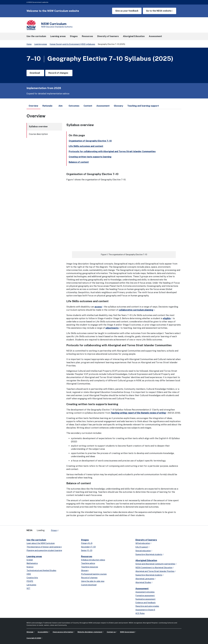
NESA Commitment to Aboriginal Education (154, 568)
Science (30, 567)
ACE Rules (140, 613)
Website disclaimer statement (90, 632)
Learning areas (41, 44)
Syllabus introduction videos (93, 560)
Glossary (85, 570)
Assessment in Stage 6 (145, 610)
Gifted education (143, 543)
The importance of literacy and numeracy (44, 547)
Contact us (111, 632)
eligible (167, 318)
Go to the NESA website (159, 11)
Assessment (142, 589)
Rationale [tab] (47, 106)
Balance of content (79, 162)
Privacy (54, 530)
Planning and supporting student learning (44, 550)
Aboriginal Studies (143, 582)
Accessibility (43, 632)
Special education (143, 551)
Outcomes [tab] (74, 106)
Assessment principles (145, 592)
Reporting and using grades (147, 606)
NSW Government (127, 632)
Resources (87, 556)
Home (29, 44)
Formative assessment (145, 596)
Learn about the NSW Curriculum (41, 543)
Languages (31, 585)
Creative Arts (32, 578)
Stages (85, 540)
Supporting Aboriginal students (149, 554)
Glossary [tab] (118, 106)
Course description (38, 134)
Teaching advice (88, 563)
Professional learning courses (94, 574)
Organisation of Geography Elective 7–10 (90, 141)
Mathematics (32, 563)
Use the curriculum (36, 540)
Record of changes (89, 578)
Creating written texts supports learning (90, 157)
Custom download (89, 585)
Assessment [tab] (103, 106)
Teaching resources (90, 567)
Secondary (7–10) (88, 547)
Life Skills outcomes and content (86, 146)
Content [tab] (88, 106)
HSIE (29, 574)
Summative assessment (145, 599)
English (30, 560)
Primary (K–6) (87, 543)
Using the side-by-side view (93, 581)
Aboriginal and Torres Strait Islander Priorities (155, 571)
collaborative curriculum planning (136, 310)
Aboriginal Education (146, 560)
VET (28, 588)
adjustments (112, 328)
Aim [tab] (60, 106)
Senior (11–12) (87, 550)
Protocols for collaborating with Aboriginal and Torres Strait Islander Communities (112, 151)
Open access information (63, 632)
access (98, 307)
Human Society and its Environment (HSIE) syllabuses (72, 44)
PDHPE (30, 581)
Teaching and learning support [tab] (143, 106)
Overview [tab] (33, 107)
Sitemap (30, 632)
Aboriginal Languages (145, 579)
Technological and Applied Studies (41, 570)
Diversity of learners (146, 540)
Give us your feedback (127, 11)
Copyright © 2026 (34, 638)
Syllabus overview (38, 127)
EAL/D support (142, 547)
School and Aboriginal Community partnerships (155, 564)
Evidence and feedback (146, 603)
